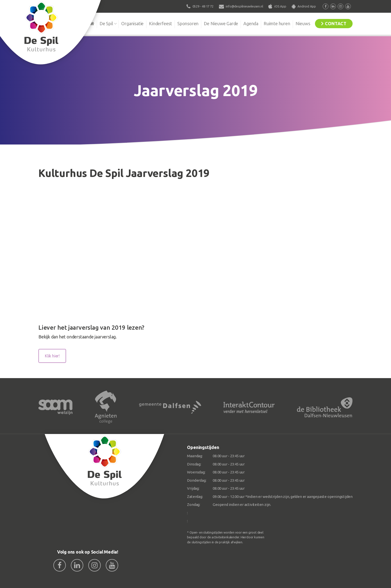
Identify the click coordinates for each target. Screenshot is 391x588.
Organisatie (132, 23)
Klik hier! (52, 356)
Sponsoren (188, 23)
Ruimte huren (277, 23)
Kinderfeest (160, 23)
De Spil (106, 23)
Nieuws (303, 23)
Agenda (251, 23)
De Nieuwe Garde (221, 23)
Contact (336, 23)
